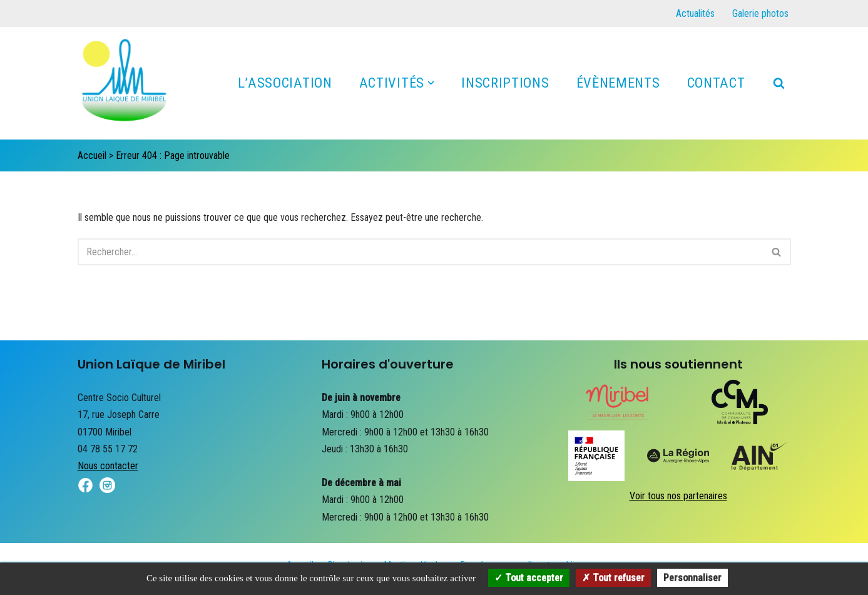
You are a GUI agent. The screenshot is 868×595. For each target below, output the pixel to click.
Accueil (92, 155)
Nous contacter (108, 466)
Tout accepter (529, 578)
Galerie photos (760, 13)
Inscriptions (505, 83)
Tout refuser (613, 578)
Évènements (618, 83)
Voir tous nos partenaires (678, 496)
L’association (285, 83)
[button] (431, 83)
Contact (716, 83)
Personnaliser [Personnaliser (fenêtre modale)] (692, 578)
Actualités (695, 13)
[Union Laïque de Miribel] (125, 86)
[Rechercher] (779, 83)
